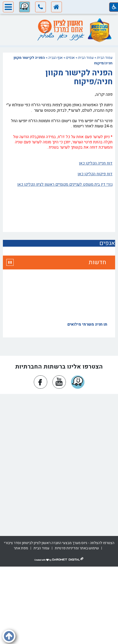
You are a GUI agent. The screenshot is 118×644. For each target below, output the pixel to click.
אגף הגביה (55, 58)
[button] (41, 8)
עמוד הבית (105, 58)
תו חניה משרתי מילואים (87, 325)
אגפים (70, 58)
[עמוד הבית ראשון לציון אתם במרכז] (60, 26)
